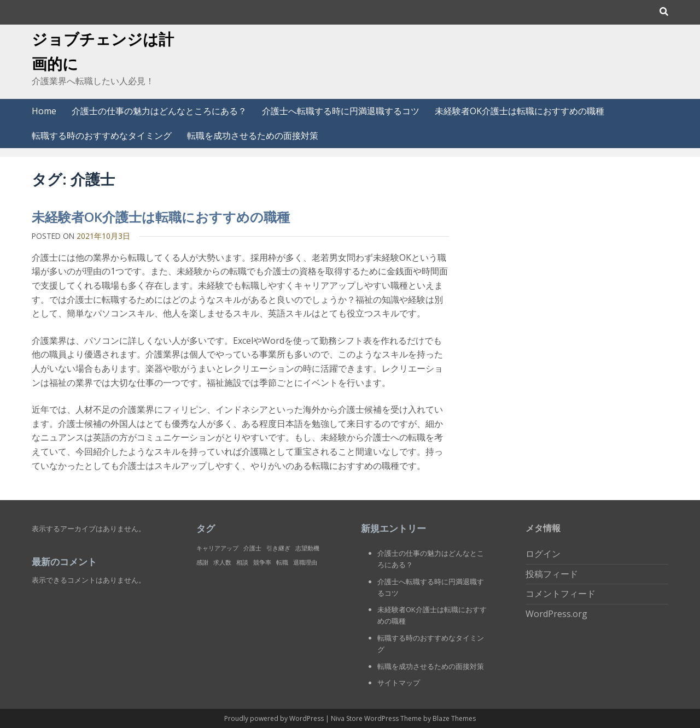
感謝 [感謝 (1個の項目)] (202, 562)
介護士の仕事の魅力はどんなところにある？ (159, 111)
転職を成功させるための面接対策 (253, 136)
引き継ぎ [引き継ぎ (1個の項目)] (278, 548)
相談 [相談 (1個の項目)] (242, 562)
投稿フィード (552, 574)
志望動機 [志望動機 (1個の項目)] (307, 548)
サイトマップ (399, 683)
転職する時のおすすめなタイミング (102, 136)
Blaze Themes (454, 718)
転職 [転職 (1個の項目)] (282, 562)
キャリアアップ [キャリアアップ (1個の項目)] (217, 548)
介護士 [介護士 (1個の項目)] (252, 548)
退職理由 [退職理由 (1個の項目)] (305, 562)
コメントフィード (561, 594)
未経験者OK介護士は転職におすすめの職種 (520, 111)
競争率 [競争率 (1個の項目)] (262, 562)
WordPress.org (556, 614)
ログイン (543, 554)
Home (44, 111)
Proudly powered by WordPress (275, 718)
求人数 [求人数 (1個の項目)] (222, 562)
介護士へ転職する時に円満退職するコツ (341, 111)
